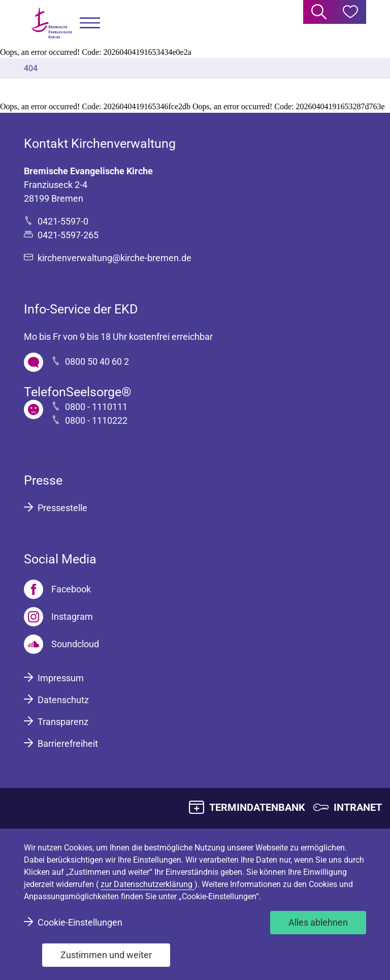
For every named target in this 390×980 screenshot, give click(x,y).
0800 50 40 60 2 (97, 361)
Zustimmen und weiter (106, 955)
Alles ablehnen (318, 922)
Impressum (61, 678)
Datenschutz (63, 700)
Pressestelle (62, 508)
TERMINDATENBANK (257, 807)
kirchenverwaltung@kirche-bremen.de (115, 258)
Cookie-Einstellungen (80, 922)
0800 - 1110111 (96, 407)
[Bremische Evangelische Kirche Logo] (52, 23)
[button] (90, 23)
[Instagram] (58, 617)
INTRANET (358, 807)
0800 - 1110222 (96, 420)
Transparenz (63, 722)
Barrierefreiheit (68, 744)
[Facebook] (57, 589)
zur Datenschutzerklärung (148, 884)
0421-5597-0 (63, 221)
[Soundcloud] (61, 644)
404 (31, 68)
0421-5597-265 (68, 235)
